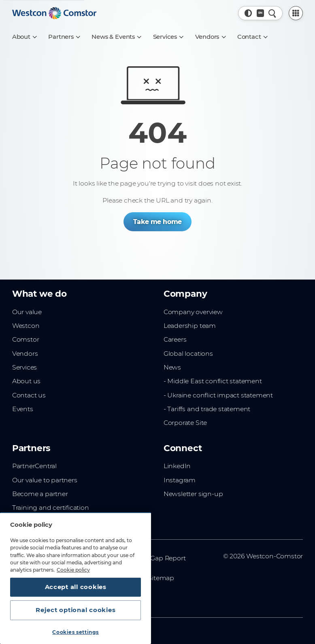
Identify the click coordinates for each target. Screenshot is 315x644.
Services (24, 367)
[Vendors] (210, 37)
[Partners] (64, 37)
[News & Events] (116, 37)
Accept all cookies (76, 587)
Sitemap (161, 578)
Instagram (180, 480)
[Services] (168, 37)
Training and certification (51, 508)
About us (26, 381)
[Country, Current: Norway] (261, 13)
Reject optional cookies (76, 610)
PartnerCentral (34, 466)
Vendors (25, 354)
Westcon (26, 326)
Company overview (193, 312)
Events (23, 409)
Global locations (188, 354)
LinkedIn (177, 466)
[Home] (54, 13)
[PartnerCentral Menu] (296, 13)
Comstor (26, 339)
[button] (248, 13)
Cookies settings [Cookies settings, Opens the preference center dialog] (76, 632)
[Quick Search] (272, 13)
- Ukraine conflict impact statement (218, 395)
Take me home (158, 222)
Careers (175, 339)
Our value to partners (45, 480)
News (172, 367)
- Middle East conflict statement (213, 381)
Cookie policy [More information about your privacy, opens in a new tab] (73, 570)
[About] (24, 37)
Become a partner (40, 494)
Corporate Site (185, 423)
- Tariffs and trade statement (207, 409)
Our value (27, 312)
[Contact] (252, 37)
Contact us (29, 395)
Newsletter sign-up (193, 494)
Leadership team (190, 326)
